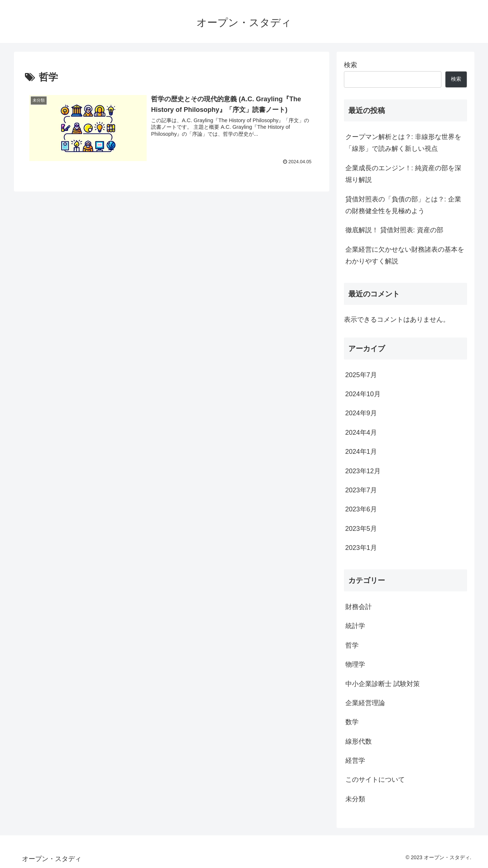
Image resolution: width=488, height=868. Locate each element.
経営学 (355, 761)
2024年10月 (363, 394)
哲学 (352, 645)
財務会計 (359, 607)
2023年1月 (361, 548)
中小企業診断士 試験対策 (383, 684)
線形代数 (359, 741)
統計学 (355, 626)
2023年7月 (361, 490)
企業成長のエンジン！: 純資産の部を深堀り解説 (403, 174)
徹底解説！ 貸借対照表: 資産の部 (394, 230)
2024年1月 (361, 452)
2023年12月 (363, 471)
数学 (352, 722)
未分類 (355, 799)
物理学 (355, 664)
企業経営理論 (365, 703)
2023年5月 (361, 529)
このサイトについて (375, 780)
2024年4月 (361, 433)
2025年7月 (361, 375)
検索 (351, 65)
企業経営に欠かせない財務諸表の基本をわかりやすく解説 (405, 255)
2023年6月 (361, 509)
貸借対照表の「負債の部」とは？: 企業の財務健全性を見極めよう (403, 205)
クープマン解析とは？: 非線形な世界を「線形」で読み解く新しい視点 (403, 143)
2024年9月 (361, 413)
